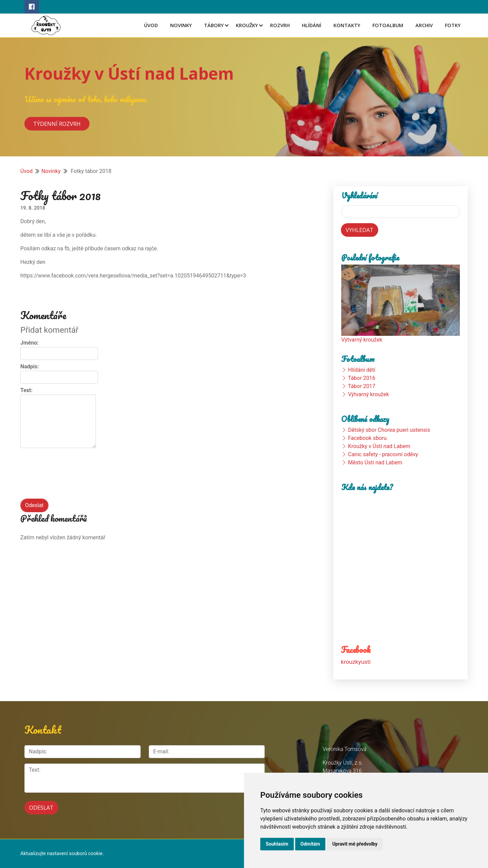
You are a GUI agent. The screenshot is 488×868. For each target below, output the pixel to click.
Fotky (453, 25)
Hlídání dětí (362, 370)
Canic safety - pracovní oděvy (383, 454)
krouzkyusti (356, 662)
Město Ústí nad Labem (375, 462)
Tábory (214, 25)
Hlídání (312, 25)
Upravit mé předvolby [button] (355, 844)
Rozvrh (280, 25)
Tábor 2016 (362, 378)
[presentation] (72, 477)
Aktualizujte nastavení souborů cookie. (62, 854)
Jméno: (29, 343)
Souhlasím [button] (277, 844)
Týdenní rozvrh (57, 123)
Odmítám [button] (310, 844)
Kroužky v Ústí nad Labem (129, 73)
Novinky (181, 25)
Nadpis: (30, 367)
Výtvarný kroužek (362, 340)
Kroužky (247, 25)
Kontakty (347, 25)
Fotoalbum (388, 25)
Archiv (424, 25)
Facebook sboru (367, 438)
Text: (26, 390)
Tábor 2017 (362, 386)
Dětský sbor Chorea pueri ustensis (389, 430)
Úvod (151, 25)
